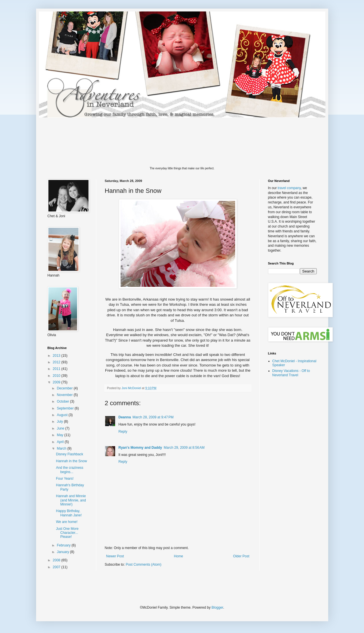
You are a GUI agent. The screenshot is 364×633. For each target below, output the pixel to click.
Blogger (218, 607)
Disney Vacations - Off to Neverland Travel (291, 373)
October (63, 401)
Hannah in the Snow (71, 461)
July (60, 422)
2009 (57, 382)
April (61, 442)
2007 (57, 567)
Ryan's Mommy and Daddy (140, 448)
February (64, 545)
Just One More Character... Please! (67, 533)
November (65, 395)
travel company (289, 188)
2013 (57, 356)
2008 (57, 560)
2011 (57, 369)
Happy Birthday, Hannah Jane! (69, 513)
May (60, 435)
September (66, 408)
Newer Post (115, 556)
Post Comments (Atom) (144, 565)
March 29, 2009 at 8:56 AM (184, 448)
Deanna (125, 417)
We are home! (67, 522)
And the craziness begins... (69, 470)
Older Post (241, 556)
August (63, 415)
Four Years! (65, 479)
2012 (57, 362)
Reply (123, 432)
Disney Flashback (69, 454)
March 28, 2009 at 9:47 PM (153, 417)
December (65, 388)
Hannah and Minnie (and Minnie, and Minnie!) (71, 500)
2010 (57, 376)
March (62, 448)
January (63, 552)
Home (178, 556)
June (61, 428)
